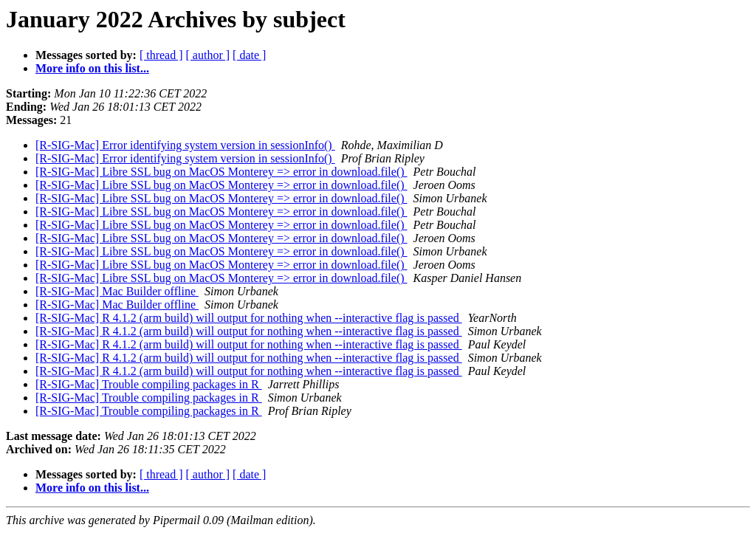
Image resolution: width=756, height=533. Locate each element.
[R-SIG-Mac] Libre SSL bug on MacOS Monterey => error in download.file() (221, 172)
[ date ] (249, 55)
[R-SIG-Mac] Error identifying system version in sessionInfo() (185, 145)
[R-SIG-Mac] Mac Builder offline (117, 291)
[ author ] (208, 55)
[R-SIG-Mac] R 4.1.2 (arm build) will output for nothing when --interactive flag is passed (249, 318)
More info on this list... (92, 68)
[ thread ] (161, 55)
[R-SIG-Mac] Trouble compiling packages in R (149, 384)
